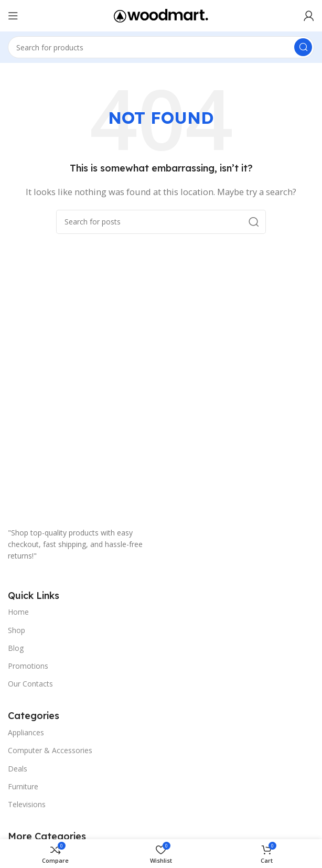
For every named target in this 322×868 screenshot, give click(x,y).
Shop (17, 630)
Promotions (28, 666)
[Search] (161, 47)
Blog (16, 648)
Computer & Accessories (50, 750)
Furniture (23, 786)
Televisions (27, 804)
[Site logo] (161, 15)
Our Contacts (30, 684)
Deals (18, 769)
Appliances (26, 732)
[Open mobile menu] (13, 16)
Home (18, 612)
